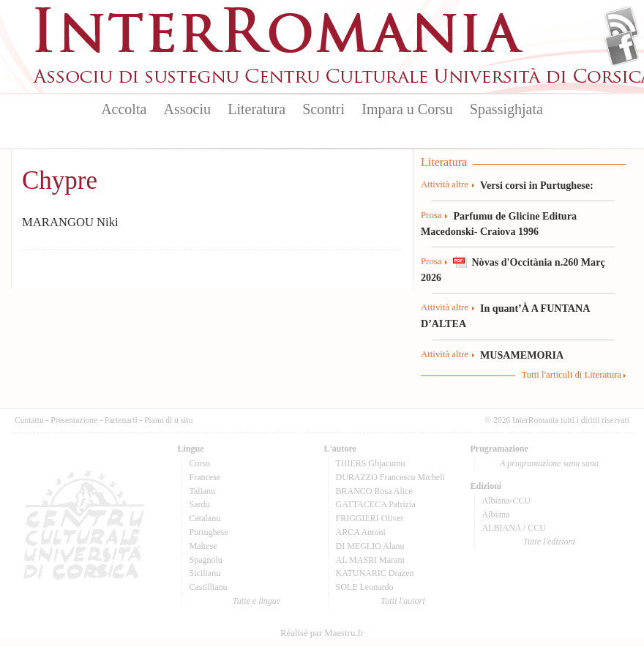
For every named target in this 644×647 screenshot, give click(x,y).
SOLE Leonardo (365, 587)
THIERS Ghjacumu (371, 463)
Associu (187, 109)
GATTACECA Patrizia (376, 504)
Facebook (622, 48)
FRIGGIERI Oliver (370, 518)
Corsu (200, 463)
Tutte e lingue (257, 601)
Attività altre (445, 184)
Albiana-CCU (507, 501)
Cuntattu (29, 420)
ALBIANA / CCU (514, 528)
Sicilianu (205, 573)
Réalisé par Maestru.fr (322, 633)
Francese (205, 477)
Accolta (124, 109)
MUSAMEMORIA (522, 355)
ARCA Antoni (361, 532)
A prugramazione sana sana (549, 463)
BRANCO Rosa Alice (374, 491)
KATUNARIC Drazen (375, 573)
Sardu (200, 504)
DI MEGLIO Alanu (370, 546)
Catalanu (205, 518)
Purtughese (209, 532)
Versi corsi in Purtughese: (537, 185)
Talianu (203, 491)
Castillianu (209, 587)
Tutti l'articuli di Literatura (571, 375)
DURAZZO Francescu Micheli (390, 477)
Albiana (496, 515)
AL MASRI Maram (370, 560)
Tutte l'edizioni (549, 542)
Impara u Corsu (407, 109)
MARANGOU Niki (70, 222)
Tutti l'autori (402, 601)
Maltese (203, 546)
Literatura (257, 109)
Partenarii (121, 420)
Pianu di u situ (168, 420)
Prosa (431, 215)
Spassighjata (506, 109)
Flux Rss (622, 24)
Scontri (323, 109)
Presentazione (74, 420)
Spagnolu (206, 560)
